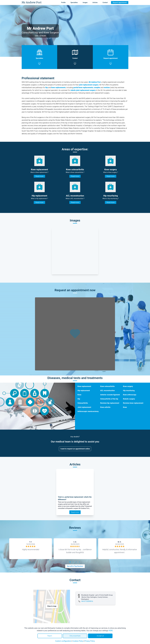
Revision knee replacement (133, 403)
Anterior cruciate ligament (110, 395)
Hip (79, 399)
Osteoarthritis (83, 403)
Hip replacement (84, 391)
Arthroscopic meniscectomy (88, 411)
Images (85, 3)
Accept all (100, 636)
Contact (105, 3)
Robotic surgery (129, 399)
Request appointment (120, 3)
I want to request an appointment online (75, 449)
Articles (95, 3)
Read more (39, 176)
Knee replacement (84, 386)
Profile (63, 3)
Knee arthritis (105, 407)
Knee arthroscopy (130, 395)
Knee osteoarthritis (107, 386)
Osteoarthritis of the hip (109, 399)
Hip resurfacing (129, 391)
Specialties (74, 3)
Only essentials (75, 636)
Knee (79, 395)
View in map (52, 606)
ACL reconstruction (108, 391)
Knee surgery (128, 386)
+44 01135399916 (87, 601)
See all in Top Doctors (75, 566)
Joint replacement (84, 407)
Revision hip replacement (110, 403)
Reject (50, 636)
